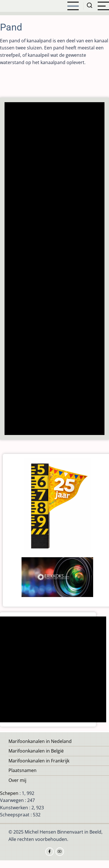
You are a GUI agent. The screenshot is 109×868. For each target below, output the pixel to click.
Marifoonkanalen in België (36, 751)
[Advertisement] (55, 269)
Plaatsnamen (23, 770)
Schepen (9, 793)
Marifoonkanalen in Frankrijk (39, 761)
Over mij (17, 780)
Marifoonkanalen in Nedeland (40, 741)
